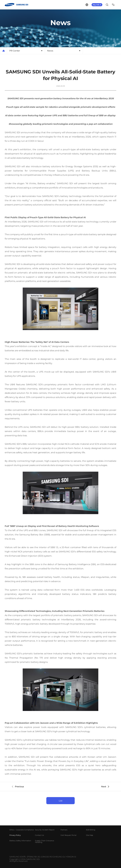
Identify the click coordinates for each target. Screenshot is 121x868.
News (50, 51)
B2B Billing (91, 830)
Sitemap (113, 5)
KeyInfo (97, 5)
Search (107, 5)
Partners (64, 830)
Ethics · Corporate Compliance (22, 830)
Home (4, 51)
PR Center (15, 51)
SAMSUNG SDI (17, 5)
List (61, 801)
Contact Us (39, 835)
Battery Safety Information (20, 841)
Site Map (90, 835)
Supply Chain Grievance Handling (44, 841)
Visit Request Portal (68, 835)
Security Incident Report (45, 830)
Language (87, 5)
